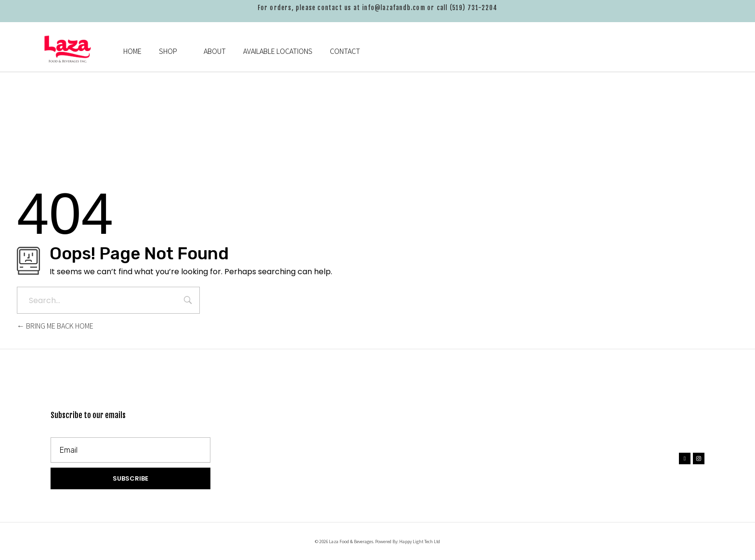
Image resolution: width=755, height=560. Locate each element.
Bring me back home (55, 326)
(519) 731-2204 (474, 8)
